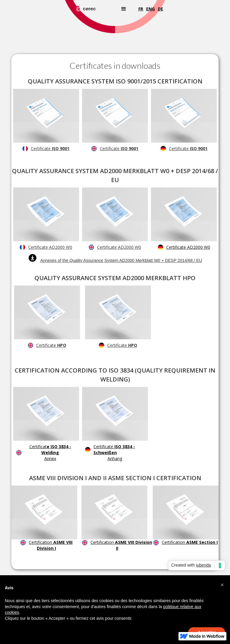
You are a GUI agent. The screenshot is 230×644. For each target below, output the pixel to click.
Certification (51, 545)
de (161, 9)
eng (150, 9)
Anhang (115, 458)
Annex (50, 459)
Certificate (50, 148)
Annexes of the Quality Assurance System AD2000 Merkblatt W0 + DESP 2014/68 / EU (121, 260)
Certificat (50, 450)
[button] (124, 9)
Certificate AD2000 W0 (50, 247)
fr (141, 9)
